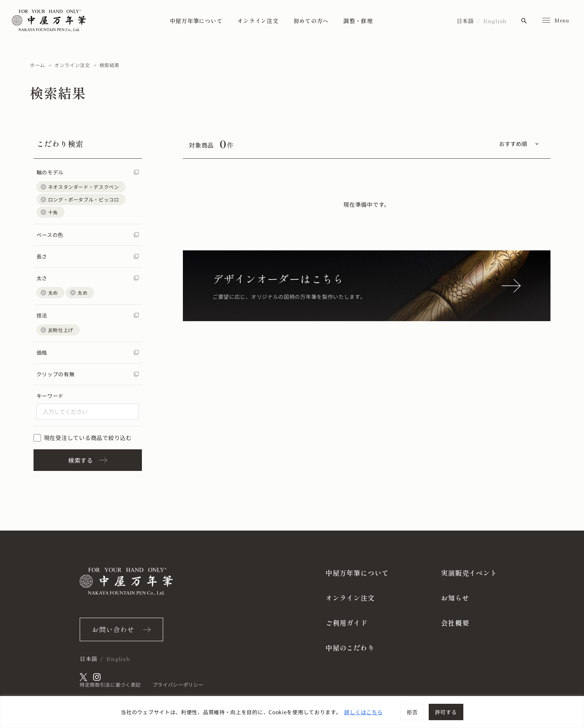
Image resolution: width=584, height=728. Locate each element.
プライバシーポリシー (178, 685)
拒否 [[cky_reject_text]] (412, 712)
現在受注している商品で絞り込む (83, 438)
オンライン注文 (258, 21)
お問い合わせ (113, 629)
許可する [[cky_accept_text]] (446, 712)
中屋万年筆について (196, 21)
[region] (292, 712)
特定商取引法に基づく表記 (110, 685)
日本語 (465, 21)
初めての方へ (311, 21)
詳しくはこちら (363, 712)
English (495, 21)
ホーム (37, 65)
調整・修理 (358, 21)
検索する (88, 460)
